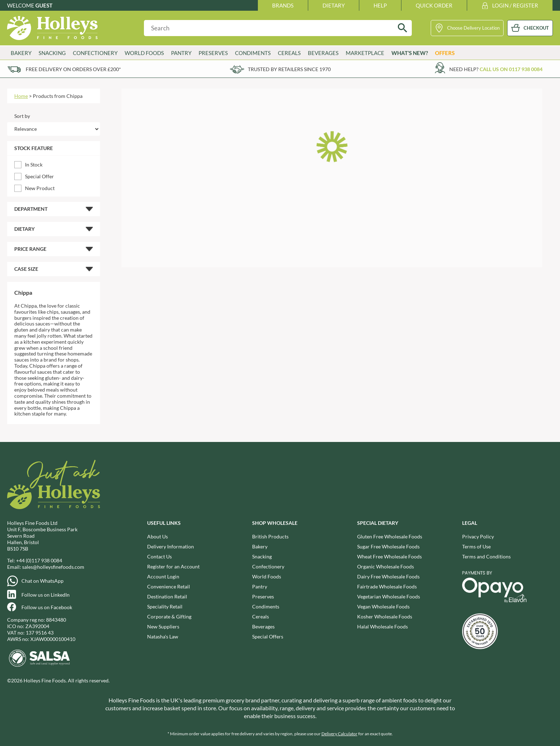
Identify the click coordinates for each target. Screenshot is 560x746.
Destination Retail (167, 596)
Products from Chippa (58, 96)
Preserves (213, 53)
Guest (44, 5)
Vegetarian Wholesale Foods (389, 596)
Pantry (181, 53)
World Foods (144, 53)
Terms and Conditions (486, 556)
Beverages (323, 53)
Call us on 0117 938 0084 (511, 69)
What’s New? (410, 53)
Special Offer (39, 176)
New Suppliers (163, 626)
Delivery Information (171, 546)
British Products (270, 536)
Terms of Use (476, 546)
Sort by (22, 116)
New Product (40, 188)
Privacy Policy (478, 536)
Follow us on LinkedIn (46, 595)
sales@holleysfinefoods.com (53, 567)
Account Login (163, 576)
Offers (445, 53)
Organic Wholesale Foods (386, 566)
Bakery (21, 53)
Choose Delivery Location (473, 28)
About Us (157, 536)
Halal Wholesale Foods (382, 626)
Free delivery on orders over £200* (73, 69)
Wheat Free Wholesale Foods (389, 556)
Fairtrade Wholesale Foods (387, 586)
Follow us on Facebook (47, 607)
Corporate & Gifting (169, 616)
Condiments (253, 53)
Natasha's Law (163, 636)
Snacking (52, 53)
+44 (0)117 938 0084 (39, 560)
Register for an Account (173, 566)
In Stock (34, 165)
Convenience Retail (169, 586)
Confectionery (95, 53)
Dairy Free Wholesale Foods (388, 576)
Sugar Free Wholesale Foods (388, 546)
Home (21, 96)
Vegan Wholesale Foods (383, 606)
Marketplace (365, 53)
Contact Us (159, 556)
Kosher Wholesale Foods (385, 616)
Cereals (289, 53)
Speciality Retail (165, 606)
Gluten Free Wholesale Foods (390, 536)
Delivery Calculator (339, 734)
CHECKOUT (536, 28)
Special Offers (268, 636)
